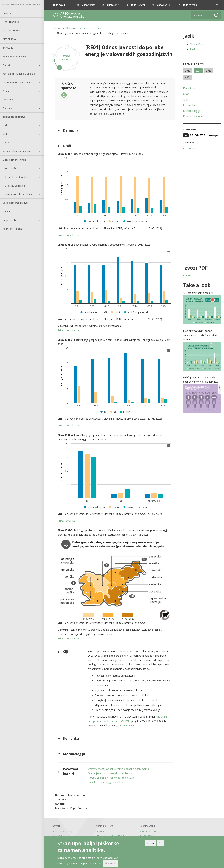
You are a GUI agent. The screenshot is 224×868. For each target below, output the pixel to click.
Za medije (8, 48)
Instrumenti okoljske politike (17, 194)
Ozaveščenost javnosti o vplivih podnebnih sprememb (118, 769)
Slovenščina (197, 44)
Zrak (5, 125)
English (194, 49)
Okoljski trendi (12, 30)
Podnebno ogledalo (13, 229)
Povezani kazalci (194, 116)
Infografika (10, 39)
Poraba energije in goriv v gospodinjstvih (111, 778)
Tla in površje (10, 168)
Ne (160, 843)
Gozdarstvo (9, 108)
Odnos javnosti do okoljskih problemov (110, 773)
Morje (6, 143)
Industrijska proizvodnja (15, 177)
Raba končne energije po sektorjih (107, 782)
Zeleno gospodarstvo (14, 117)
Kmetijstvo (8, 100)
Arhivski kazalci (147, 835)
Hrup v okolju (10, 220)
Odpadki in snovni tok (14, 160)
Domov (7, 13)
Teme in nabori (11, 22)
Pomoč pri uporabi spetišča (110, 835)
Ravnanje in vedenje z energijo (19, 74)
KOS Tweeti (190, 148)
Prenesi (187, 275)
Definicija (189, 88)
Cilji (185, 100)
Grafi (186, 94)
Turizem (7, 211)
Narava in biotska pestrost (17, 151)
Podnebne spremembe (15, 57)
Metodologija (192, 111)
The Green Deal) (126, 725)
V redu (150, 843)
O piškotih (111, 863)
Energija (7, 65)
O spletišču (102, 832)
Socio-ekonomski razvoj (15, 203)
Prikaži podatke (66, 235)
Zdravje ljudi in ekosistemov (17, 82)
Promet (6, 91)
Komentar (190, 105)
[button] (217, 5)
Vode (5, 134)
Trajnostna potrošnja (14, 186)
